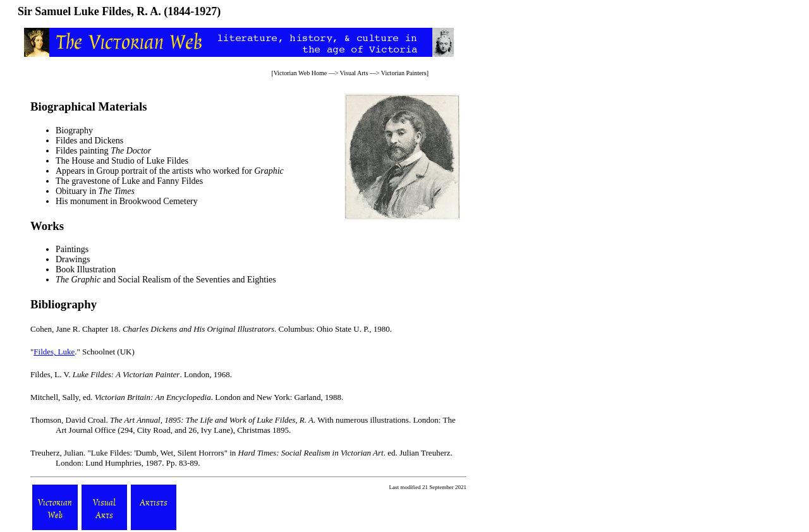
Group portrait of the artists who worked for (190, 171)
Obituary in (95, 191)
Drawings (73, 259)
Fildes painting (103, 151)
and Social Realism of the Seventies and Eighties (166, 280)
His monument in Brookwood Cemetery (127, 201)
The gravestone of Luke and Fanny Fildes (129, 181)
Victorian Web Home (301, 73)
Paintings (72, 249)
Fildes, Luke (54, 352)
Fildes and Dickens (89, 141)
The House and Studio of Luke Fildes (122, 161)
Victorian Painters (404, 73)
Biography (74, 130)
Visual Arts (354, 73)
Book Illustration (86, 269)
